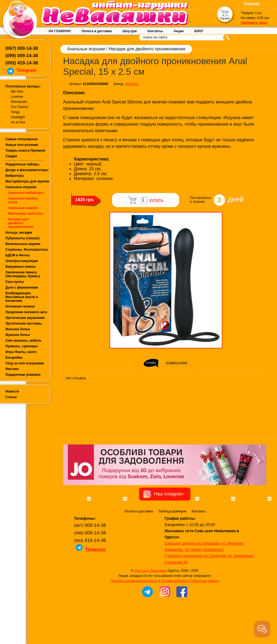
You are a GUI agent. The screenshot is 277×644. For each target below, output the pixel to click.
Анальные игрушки (21, 187)
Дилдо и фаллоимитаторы (27, 170)
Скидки (11, 156)
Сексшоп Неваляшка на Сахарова (196, 586)
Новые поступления (22, 145)
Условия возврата (174, 612)
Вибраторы (15, 176)
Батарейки (14, 358)
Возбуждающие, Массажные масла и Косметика (22, 297)
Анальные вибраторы (26, 193)
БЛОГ (199, 31)
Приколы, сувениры (22, 346)
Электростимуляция (22, 261)
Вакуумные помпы (21, 267)
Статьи (11, 397)
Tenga (15, 112)
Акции (179, 31)
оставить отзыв (176, 362)
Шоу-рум (130, 31)
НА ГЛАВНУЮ (60, 31)
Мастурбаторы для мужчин (27, 181)
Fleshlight (18, 117)
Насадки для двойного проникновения (21, 223)
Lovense (17, 97)
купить (156, 200)
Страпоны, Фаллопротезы (27, 250)
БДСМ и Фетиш (18, 255)
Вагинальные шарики (23, 244)
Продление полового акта (26, 312)
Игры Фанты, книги (21, 352)
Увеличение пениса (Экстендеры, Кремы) (23, 274)
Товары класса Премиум (25, 151)
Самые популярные (22, 139)
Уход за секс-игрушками (25, 363)
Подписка (252, 4)
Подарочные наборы (22, 164)
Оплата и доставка (97, 31)
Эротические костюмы (24, 323)
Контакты (155, 31)
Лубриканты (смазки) (22, 238)
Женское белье (18, 329)
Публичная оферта (205, 612)
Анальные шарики (23, 208)
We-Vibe (17, 91)
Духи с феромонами (22, 287)
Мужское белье (18, 335)
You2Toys (132, 84)
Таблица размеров (172, 542)
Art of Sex (18, 122)
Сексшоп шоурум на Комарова (192, 574)
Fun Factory (19, 107)
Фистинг (12, 369)
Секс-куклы (15, 282)
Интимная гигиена (20, 306)
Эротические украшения (25, 318)
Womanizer (19, 102)
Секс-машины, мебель (23, 341)
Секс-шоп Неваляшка (150, 601)
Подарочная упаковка (23, 375)
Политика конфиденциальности (134, 612)
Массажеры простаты (26, 214)
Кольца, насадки (19, 233)
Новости (12, 391)
